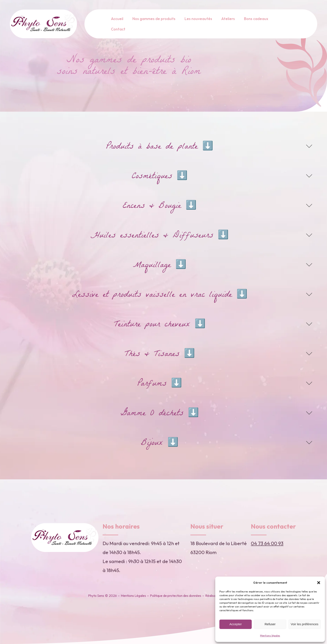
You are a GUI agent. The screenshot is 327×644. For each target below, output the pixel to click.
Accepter (236, 624)
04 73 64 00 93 (267, 543)
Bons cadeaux (256, 19)
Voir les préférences (305, 624)
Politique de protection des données (176, 596)
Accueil (117, 19)
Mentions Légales (133, 596)
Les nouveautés (198, 19)
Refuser (270, 624)
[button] (319, 583)
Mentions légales (270, 636)
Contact (118, 29)
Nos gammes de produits (154, 19)
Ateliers (228, 19)
